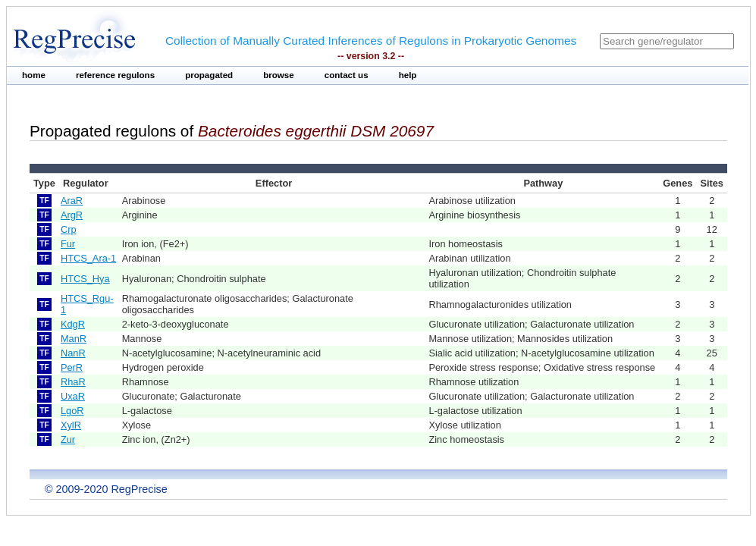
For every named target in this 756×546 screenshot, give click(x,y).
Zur (68, 439)
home (34, 75)
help (408, 75)
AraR (72, 201)
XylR (71, 425)
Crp (69, 229)
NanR (73, 353)
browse (279, 75)
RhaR (73, 382)
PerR (72, 367)
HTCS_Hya (85, 279)
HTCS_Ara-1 (88, 258)
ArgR (72, 215)
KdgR (73, 324)
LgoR (72, 411)
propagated (209, 75)
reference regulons (115, 75)
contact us (347, 75)
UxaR (73, 396)
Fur (68, 244)
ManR (74, 339)
